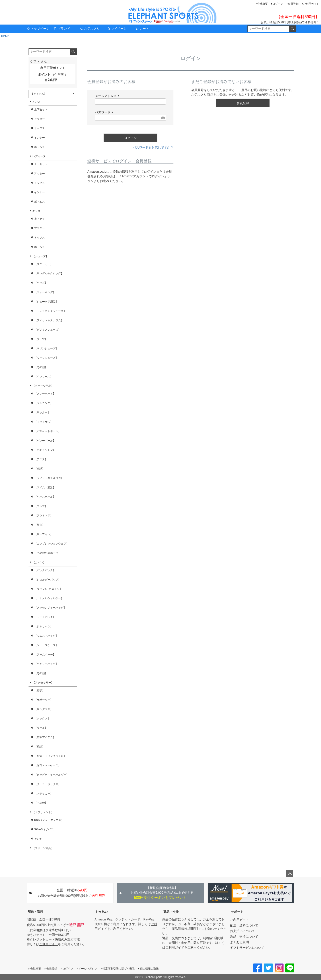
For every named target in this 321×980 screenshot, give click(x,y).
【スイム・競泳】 (45, 487)
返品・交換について (244, 936)
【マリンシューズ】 (46, 348)
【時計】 (39, 747)
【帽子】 (39, 690)
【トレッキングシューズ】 (50, 311)
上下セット (41, 110)
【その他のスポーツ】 (47, 553)
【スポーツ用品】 (43, 386)
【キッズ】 (41, 283)
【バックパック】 (45, 570)
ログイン (278, 4)
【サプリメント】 (43, 812)
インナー (39, 138)
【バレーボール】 (45, 441)
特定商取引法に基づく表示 (119, 969)
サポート (237, 912)
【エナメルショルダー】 (49, 598)
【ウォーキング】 (45, 292)
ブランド (62, 29)
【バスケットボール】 (47, 431)
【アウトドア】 (43, 516)
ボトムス (39, 147)
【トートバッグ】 (45, 617)
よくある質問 (239, 942)
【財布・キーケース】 (47, 765)
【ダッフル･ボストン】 (48, 589)
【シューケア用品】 (46, 302)
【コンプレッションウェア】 (51, 544)
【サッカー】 (42, 412)
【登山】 (39, 525)
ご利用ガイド (311, 4)
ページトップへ (290, 874)
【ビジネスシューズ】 (47, 330)
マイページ (117, 29)
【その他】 (41, 367)
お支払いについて (243, 931)
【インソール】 (43, 377)
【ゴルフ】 (41, 506)
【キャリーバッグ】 (46, 664)
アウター (39, 119)
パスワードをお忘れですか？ (153, 147)
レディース (39, 156)
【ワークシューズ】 (46, 358)
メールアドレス (108, 96)
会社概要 (262, 4)
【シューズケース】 (46, 645)
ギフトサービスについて (247, 948)
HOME (5, 36)
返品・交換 (171, 912)
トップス (39, 128)
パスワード (105, 112)
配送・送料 (35, 912)
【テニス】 (41, 459)
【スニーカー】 (43, 264)
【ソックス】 (42, 719)
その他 (38, 839)
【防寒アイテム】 (45, 737)
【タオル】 (41, 728)
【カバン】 (39, 562)
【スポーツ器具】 (43, 848)
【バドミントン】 (45, 450)
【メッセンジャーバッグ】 (50, 608)
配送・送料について (244, 925)
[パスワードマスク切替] (163, 118)
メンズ (36, 102)
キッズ (36, 211)
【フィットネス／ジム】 (49, 320)
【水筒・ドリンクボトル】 (50, 756)
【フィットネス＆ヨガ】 (49, 478)
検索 (292, 29)
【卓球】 (39, 469)
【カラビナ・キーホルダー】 (51, 775)
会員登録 (293, 4)
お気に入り (90, 29)
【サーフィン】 (43, 534)
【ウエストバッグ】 (46, 636)
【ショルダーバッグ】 (47, 580)
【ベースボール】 (45, 497)
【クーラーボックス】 (47, 784)
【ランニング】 (43, 403)
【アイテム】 (39, 94)
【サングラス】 (43, 709)
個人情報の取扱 (149, 969)
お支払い (102, 912)
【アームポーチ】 (45, 655)
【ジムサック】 (43, 626)
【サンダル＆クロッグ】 (49, 273)
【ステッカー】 (43, 794)
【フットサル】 (43, 422)
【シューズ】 (40, 256)
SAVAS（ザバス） (45, 829)
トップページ (38, 29)
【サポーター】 (43, 700)
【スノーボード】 (45, 394)
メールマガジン (88, 969)
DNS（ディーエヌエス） (49, 820)
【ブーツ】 (41, 339)
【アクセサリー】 (43, 683)
